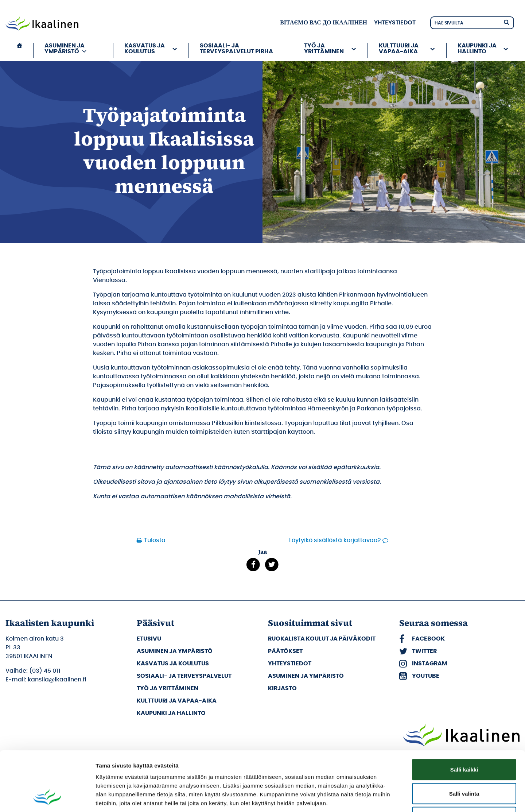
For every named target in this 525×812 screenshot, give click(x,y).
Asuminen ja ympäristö (66, 49)
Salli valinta (464, 740)
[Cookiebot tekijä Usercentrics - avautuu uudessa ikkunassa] (47, 798)
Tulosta (155, 540)
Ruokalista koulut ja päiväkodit (322, 639)
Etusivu (149, 639)
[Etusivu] (19, 50)
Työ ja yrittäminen (324, 49)
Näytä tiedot (390, 798)
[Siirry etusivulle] (42, 24)
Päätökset (285, 651)
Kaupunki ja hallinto (477, 49)
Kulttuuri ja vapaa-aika (399, 49)
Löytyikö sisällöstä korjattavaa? (335, 540)
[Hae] (506, 22)
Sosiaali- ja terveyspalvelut (184, 676)
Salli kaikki (464, 716)
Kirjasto (282, 688)
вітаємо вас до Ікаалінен (324, 23)
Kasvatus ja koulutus (145, 49)
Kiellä (464, 764)
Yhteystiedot (395, 23)
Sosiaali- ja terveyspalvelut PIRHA (236, 49)
